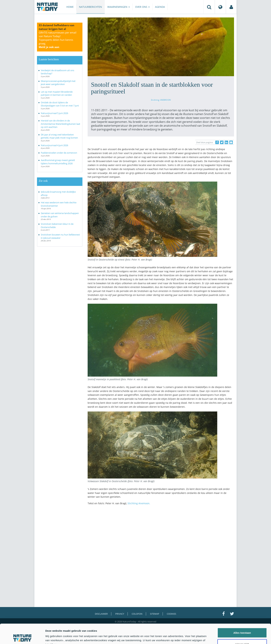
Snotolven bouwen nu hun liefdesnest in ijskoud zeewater (60, 236)
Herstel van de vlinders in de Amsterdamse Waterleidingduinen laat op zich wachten (60, 124)
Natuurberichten (90, 7)
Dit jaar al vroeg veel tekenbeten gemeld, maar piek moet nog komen (59, 136)
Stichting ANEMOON (161, 100)
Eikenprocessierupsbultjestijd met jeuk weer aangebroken (58, 83)
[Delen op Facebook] (217, 142)
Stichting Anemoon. (139, 503)
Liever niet (242, 626)
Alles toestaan (242, 614)
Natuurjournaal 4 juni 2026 (54, 145)
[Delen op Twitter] (222, 142)
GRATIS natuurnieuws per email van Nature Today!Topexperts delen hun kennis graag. (58, 40)
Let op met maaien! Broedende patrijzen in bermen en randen (57, 93)
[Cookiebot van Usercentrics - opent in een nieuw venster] (22, 637)
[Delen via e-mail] (231, 142)
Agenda (160, 7)
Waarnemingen (119, 7)
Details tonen (187, 637)
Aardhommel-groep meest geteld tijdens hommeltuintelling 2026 (58, 162)
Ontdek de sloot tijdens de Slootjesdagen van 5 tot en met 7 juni (60, 104)
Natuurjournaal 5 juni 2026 (54, 113)
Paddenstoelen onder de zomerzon (59, 153)
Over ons (142, 7)
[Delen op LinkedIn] (226, 142)
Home (70, 7)
